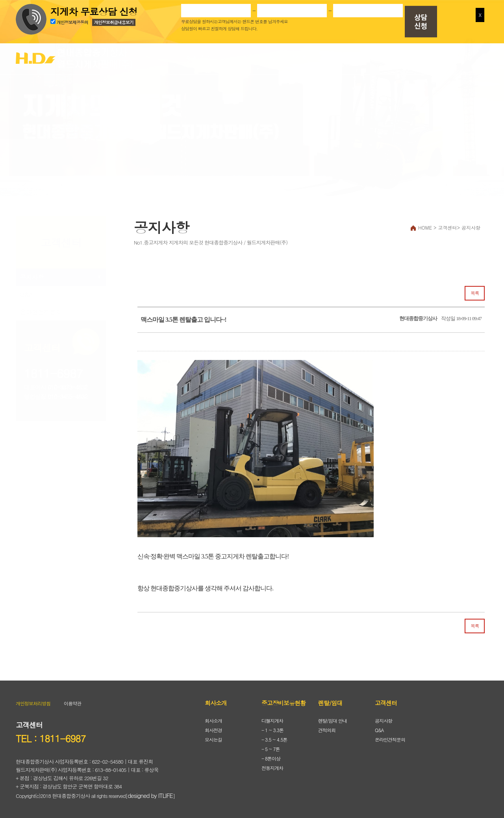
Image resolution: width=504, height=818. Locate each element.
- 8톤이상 (271, 758)
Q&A (26, 294)
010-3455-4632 (68, 396)
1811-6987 (53, 373)
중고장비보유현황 (282, 58)
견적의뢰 (327, 730)
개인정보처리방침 (33, 703)
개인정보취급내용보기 (114, 21)
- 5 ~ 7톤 (271, 749)
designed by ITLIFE (150, 795)
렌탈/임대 (364, 58)
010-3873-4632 (68, 387)
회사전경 (213, 730)
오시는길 (213, 739)
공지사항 (32, 277)
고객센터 (447, 58)
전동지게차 (272, 768)
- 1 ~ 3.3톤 (272, 730)
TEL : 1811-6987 (51, 738)
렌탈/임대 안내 (333, 721)
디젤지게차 (272, 721)
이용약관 (72, 703)
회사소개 (199, 58)
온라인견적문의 (41, 312)
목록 (475, 293)
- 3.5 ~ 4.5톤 (274, 739)
